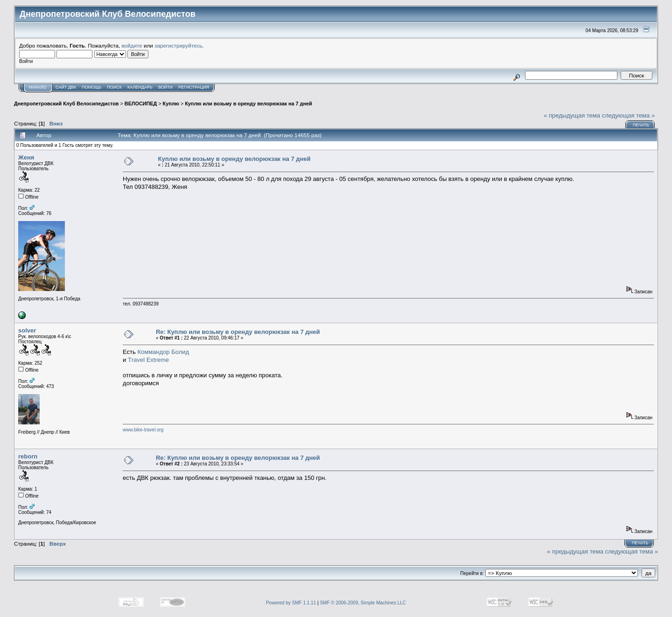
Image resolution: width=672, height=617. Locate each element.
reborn (28, 456)
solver (27, 330)
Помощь (91, 87)
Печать (641, 125)
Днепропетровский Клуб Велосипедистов (66, 104)
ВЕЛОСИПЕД (141, 104)
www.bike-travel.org (143, 430)
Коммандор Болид (163, 352)
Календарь (140, 87)
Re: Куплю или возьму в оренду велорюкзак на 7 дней (238, 332)
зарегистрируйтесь (178, 45)
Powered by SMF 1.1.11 (291, 603)
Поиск (114, 87)
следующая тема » (629, 115)
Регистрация (194, 87)
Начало (38, 87)
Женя (26, 157)
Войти (165, 87)
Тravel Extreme (148, 360)
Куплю (171, 104)
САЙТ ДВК (66, 87)
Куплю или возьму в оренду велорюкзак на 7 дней (248, 104)
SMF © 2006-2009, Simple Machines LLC (363, 603)
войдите (132, 45)
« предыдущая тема (572, 115)
